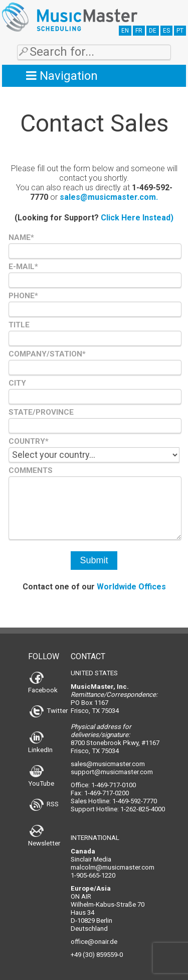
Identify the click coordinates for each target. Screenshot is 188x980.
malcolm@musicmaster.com (113, 867)
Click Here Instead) (137, 218)
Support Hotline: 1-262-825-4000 (118, 809)
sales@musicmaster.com (108, 764)
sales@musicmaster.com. (109, 197)
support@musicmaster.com (112, 772)
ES (166, 31)
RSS (44, 804)
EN (125, 31)
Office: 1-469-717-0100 (103, 785)
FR (139, 31)
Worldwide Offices (131, 587)
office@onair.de (94, 942)
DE (153, 31)
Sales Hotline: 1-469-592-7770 (114, 801)
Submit (94, 560)
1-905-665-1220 (93, 875)
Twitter (49, 711)
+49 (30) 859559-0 (97, 955)
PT (180, 31)
